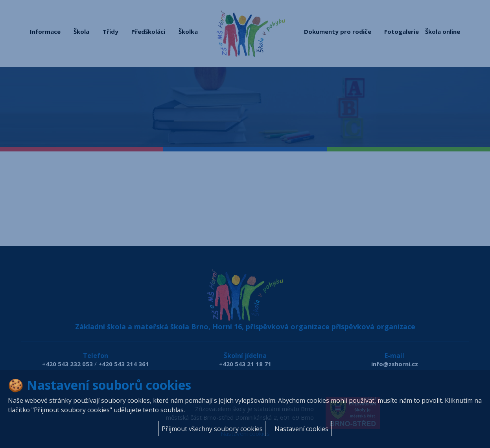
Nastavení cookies (301, 429)
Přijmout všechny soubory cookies (212, 429)
